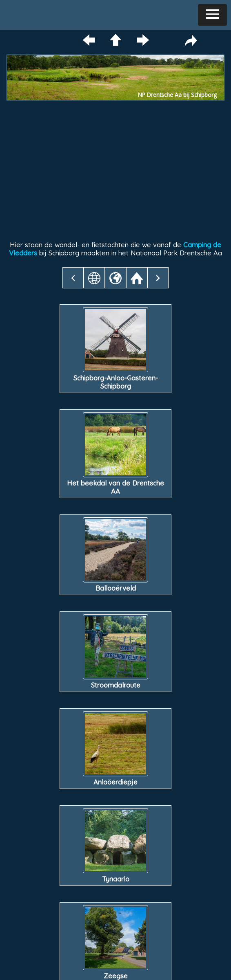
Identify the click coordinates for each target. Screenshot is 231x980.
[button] (212, 15)
